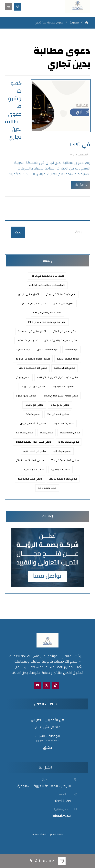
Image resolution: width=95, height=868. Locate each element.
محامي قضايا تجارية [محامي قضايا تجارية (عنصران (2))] (61, 470)
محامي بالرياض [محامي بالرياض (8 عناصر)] (23, 377)
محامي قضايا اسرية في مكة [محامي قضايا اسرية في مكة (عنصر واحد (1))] (65, 460)
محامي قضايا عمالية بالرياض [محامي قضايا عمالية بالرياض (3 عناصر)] (63, 479)
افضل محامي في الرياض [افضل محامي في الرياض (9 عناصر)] (65, 331)
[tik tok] (56, 685)
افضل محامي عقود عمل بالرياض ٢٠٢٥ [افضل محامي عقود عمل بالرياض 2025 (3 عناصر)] (47, 322)
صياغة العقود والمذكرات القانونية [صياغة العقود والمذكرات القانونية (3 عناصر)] (33, 359)
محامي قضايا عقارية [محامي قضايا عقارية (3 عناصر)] (34, 470)
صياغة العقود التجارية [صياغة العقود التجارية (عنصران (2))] (68, 359)
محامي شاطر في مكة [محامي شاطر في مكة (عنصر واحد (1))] (58, 414)
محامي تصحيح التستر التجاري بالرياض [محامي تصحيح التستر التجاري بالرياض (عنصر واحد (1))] (60, 396)
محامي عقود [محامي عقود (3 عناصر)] (46, 433)
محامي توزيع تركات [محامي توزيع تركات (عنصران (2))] (60, 405)
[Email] (37, 685)
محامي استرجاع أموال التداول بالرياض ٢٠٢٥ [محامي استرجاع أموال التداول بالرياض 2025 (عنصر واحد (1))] (58, 377)
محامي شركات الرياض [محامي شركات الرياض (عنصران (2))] (63, 423)
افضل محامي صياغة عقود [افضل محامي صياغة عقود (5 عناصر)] (33, 303)
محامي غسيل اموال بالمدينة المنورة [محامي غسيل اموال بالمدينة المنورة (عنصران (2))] (33, 442)
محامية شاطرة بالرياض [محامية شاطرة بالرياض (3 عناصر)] (63, 386)
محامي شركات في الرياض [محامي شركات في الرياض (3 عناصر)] (33, 423)
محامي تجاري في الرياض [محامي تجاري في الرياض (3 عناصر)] (33, 386)
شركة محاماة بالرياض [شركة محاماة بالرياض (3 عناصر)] (48, 350)
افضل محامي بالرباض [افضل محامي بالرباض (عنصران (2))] (29, 294)
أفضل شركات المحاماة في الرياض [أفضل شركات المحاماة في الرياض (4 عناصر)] (47, 276)
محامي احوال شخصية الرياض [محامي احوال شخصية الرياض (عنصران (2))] (33, 368)
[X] (47, 685)
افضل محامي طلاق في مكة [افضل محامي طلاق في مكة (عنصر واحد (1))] (47, 313)
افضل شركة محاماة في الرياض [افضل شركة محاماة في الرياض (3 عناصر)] (61, 294)
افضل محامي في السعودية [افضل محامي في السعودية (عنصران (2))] (32, 331)
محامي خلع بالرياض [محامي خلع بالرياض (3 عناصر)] (34, 405)
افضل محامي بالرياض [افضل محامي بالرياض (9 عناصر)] (64, 303)
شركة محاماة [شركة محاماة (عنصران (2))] (72, 350)
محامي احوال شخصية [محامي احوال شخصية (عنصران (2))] (64, 368)
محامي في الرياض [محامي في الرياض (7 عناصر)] (62, 451)
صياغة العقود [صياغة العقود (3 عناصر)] (23, 350)
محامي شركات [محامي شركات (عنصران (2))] (33, 414)
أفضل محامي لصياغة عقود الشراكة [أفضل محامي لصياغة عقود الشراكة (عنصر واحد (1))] (47, 285)
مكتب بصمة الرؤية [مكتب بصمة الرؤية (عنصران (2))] (47, 488)
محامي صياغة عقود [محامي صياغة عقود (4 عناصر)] (70, 433)
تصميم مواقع (56, 834)
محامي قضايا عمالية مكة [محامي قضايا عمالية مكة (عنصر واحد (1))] (30, 479)
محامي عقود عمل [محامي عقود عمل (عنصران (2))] (24, 433)
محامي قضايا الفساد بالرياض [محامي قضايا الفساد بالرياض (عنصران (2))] (30, 460)
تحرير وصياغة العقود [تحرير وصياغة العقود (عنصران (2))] (27, 340)
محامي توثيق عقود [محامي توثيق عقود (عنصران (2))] (26, 396)
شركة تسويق (39, 834)
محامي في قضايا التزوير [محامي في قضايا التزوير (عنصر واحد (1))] (35, 451)
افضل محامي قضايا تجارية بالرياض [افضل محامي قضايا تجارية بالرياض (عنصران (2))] (61, 340)
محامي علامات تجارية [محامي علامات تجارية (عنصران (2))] (69, 442)
